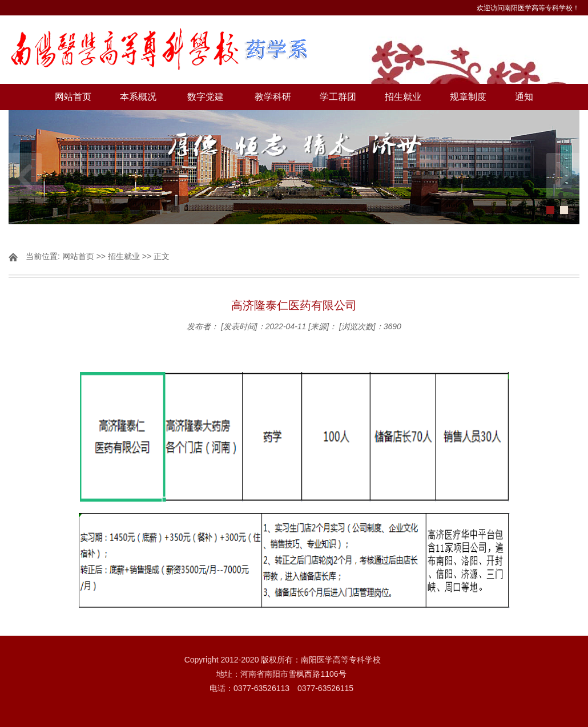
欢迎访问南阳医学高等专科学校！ (528, 8)
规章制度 (468, 97)
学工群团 (338, 97)
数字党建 (206, 97)
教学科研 (273, 97)
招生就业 (403, 97)
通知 (524, 97)
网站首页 (73, 97)
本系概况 (138, 97)
